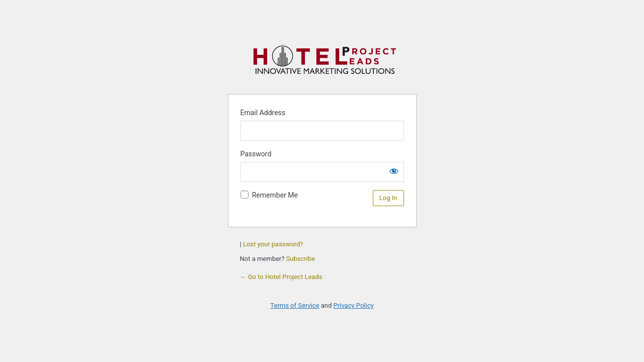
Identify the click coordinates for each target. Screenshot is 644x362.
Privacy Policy (354, 305)
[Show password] (394, 171)
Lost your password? (273, 244)
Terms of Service (295, 305)
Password (256, 154)
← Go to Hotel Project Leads (281, 277)
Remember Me (275, 195)
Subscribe (301, 259)
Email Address (263, 113)
